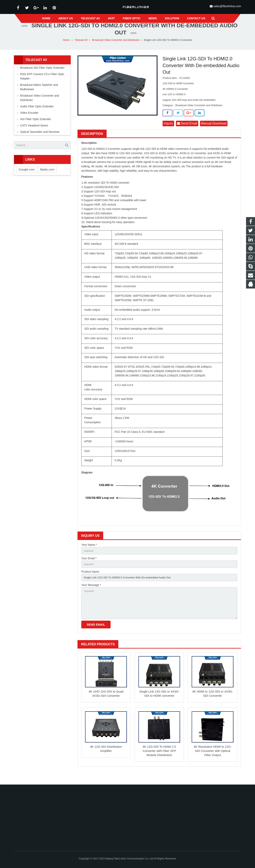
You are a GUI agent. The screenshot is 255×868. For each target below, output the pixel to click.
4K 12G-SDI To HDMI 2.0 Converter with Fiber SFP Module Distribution (159, 762)
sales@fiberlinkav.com (227, 6)
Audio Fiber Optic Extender (37, 114)
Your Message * (91, 594)
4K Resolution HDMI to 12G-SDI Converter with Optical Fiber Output (213, 762)
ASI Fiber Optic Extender (36, 127)
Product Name (90, 580)
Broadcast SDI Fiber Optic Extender (42, 76)
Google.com (27, 177)
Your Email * (89, 567)
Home (66, 48)
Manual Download (214, 131)
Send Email (187, 131)
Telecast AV (81, 48)
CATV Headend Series (34, 133)
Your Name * (89, 553)
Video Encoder (29, 121)
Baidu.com (47, 177)
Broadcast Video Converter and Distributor (116, 48)
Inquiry (168, 131)
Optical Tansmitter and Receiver (40, 140)
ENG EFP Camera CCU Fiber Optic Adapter (42, 84)
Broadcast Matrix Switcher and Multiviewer (39, 95)
